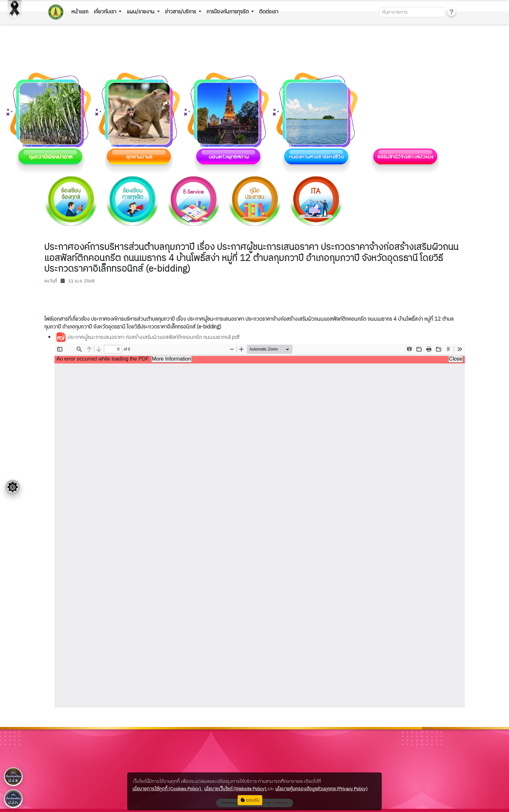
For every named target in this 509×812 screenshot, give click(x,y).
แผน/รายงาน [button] (141, 12)
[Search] (412, 12)
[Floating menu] (13, 487)
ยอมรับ (250, 800)
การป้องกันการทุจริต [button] (228, 12)
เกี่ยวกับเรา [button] (106, 12)
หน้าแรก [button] (80, 12)
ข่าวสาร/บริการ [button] (181, 12)
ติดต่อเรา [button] (269, 12)
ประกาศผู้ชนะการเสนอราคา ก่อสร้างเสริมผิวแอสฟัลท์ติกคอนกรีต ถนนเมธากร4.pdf (148, 338)
